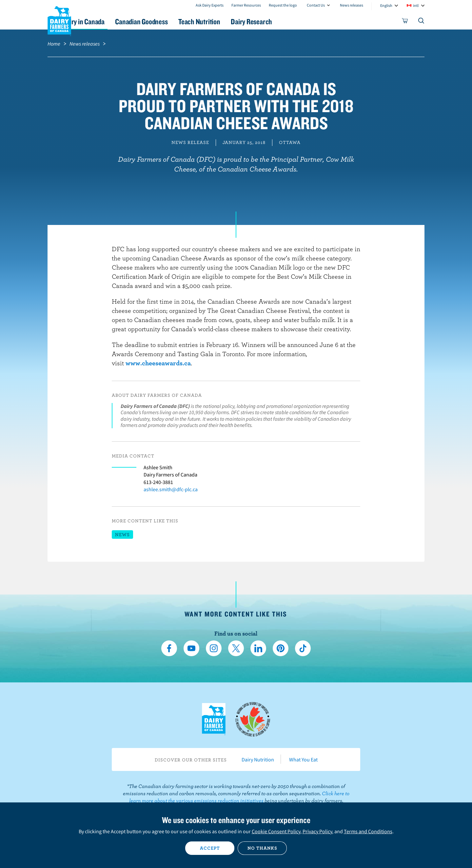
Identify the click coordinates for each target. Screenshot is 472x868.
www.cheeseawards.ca (158, 363)
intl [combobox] (416, 5)
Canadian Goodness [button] (174, 21)
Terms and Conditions (368, 831)
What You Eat (303, 759)
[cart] (405, 22)
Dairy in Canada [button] (109, 21)
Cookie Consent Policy (276, 831)
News (122, 535)
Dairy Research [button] (298, 21)
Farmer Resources (246, 5)
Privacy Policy (317, 831)
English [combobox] (386, 5)
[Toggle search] (422, 22)
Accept (210, 848)
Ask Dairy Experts (210, 5)
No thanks (262, 848)
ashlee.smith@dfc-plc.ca (171, 489)
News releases (352, 5)
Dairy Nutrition (258, 759)
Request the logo (283, 5)
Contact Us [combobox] (316, 5)
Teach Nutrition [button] (239, 21)
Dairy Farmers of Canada (59, 20)
